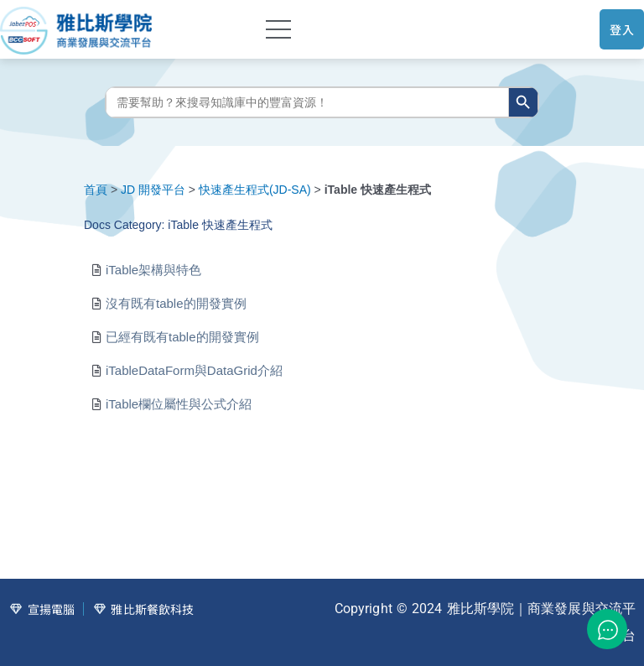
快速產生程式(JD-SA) (255, 190)
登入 (622, 29)
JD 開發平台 (153, 190)
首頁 (96, 190)
